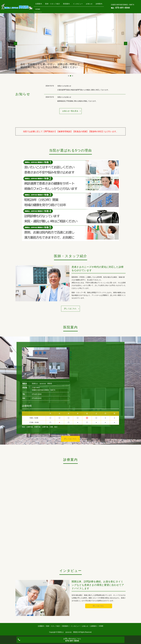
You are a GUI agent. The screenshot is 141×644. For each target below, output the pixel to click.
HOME (50, 8)
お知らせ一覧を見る (70, 111)
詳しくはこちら (70, 309)
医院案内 (70, 5)
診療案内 (39, 8)
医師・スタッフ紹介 (55, 5)
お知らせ (96, 5)
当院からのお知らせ (64, 86)
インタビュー (83, 5)
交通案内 (39, 5)
